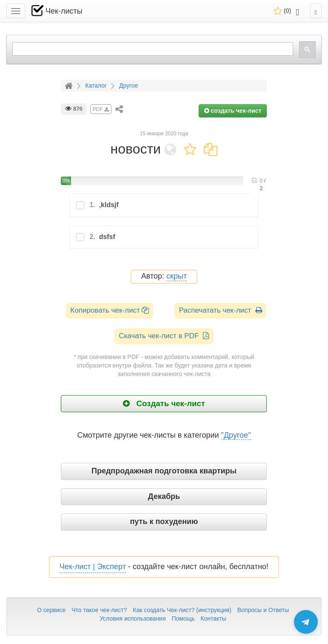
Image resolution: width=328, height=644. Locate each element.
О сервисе (51, 610)
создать (233, 111)
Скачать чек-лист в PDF (164, 336)
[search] (152, 49)
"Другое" (236, 435)
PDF (101, 109)
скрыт (177, 276)
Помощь (183, 618)
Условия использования (133, 618)
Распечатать (220, 310)
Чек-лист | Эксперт (93, 567)
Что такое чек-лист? (99, 610)
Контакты (213, 618)
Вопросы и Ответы (263, 610)
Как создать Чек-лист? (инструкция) (182, 610)
